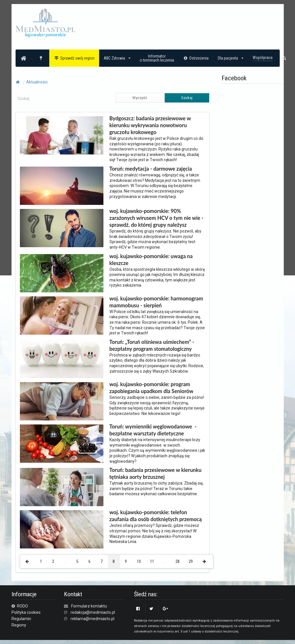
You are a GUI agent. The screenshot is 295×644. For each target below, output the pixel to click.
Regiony (19, 625)
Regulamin (21, 619)
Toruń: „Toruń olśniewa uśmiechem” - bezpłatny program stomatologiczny (152, 345)
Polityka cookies (26, 612)
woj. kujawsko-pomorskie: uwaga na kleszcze (151, 260)
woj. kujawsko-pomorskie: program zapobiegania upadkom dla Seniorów (152, 388)
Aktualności (37, 82)
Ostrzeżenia (196, 58)
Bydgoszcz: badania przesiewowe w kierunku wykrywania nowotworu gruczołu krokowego (150, 125)
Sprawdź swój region (74, 58)
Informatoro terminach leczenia (157, 58)
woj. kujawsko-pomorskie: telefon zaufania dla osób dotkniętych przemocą (156, 516)
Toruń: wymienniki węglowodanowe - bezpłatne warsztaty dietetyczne (153, 430)
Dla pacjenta (231, 58)
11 (152, 561)
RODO (20, 606)
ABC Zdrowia (117, 58)
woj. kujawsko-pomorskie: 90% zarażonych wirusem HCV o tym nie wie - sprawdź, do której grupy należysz (157, 218)
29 (191, 561)
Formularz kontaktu (89, 606)
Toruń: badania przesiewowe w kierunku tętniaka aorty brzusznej (156, 473)
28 (177, 561)
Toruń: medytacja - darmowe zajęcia (151, 169)
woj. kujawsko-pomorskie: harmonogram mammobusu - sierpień (156, 302)
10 (139, 561)
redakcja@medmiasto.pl (93, 612)
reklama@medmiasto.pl (92, 619)
